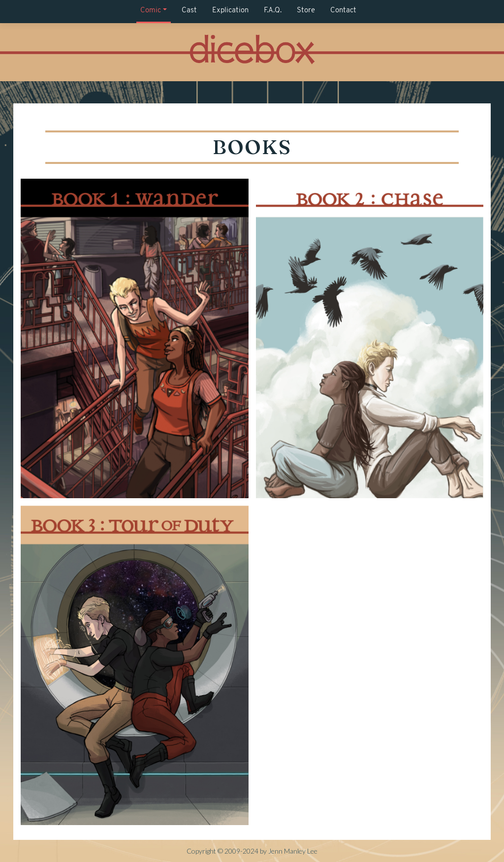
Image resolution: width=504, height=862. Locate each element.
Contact (343, 11)
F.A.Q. (273, 11)
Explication (230, 11)
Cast (189, 11)
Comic (151, 11)
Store (306, 11)
